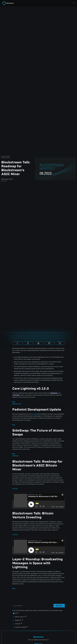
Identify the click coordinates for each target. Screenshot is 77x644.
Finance (26, 624)
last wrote (34, 414)
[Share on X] (17, 343)
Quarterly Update (26, 627)
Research (26, 620)
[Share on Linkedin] (39, 343)
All (26, 613)
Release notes (17, 404)
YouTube (15, 489)
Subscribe (59, 606)
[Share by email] (49, 343)
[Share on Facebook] (28, 343)
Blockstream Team (7, 179)
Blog (14, 402)
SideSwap (15, 456)
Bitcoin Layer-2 (26, 617)
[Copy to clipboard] (60, 343)
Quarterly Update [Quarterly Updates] (6, 157)
